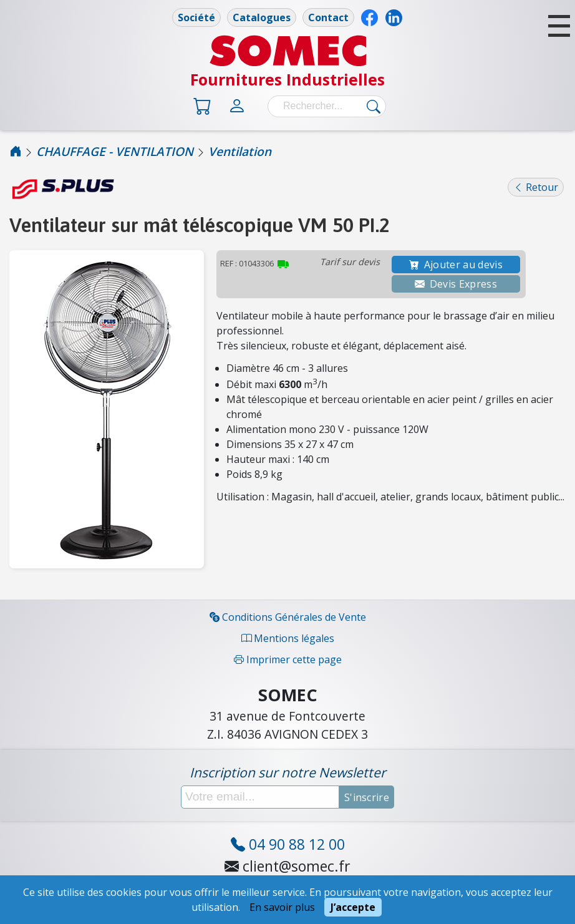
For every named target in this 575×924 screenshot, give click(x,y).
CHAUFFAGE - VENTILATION (115, 151)
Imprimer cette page (288, 659)
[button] (559, 26)
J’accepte (353, 907)
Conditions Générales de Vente (288, 617)
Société (196, 17)
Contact (328, 17)
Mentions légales (288, 638)
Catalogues (262, 17)
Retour (536, 187)
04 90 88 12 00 (288, 844)
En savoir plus (282, 907)
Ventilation (240, 151)
